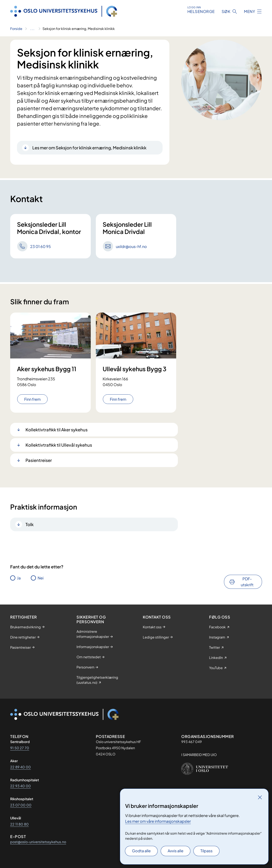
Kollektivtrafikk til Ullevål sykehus (59, 445)
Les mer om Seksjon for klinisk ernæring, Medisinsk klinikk (89, 148)
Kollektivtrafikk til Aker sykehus (57, 430)
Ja (19, 578)
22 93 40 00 (21, 786)
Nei (41, 578)
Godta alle (141, 851)
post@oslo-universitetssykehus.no (38, 842)
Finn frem (32, 399)
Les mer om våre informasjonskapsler (158, 821)
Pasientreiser (39, 460)
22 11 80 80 (19, 824)
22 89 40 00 (21, 767)
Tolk (30, 524)
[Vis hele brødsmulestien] (32, 29)
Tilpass (206, 851)
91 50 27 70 (20, 748)
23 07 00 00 (21, 805)
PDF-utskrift (247, 582)
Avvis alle (176, 851)
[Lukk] (260, 797)
